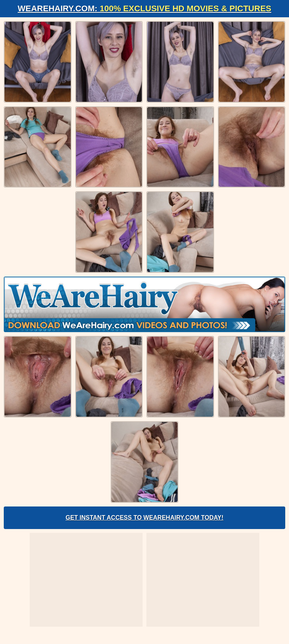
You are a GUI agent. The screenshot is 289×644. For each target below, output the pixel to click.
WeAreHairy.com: (144, 8)
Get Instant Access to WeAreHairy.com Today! (144, 518)
